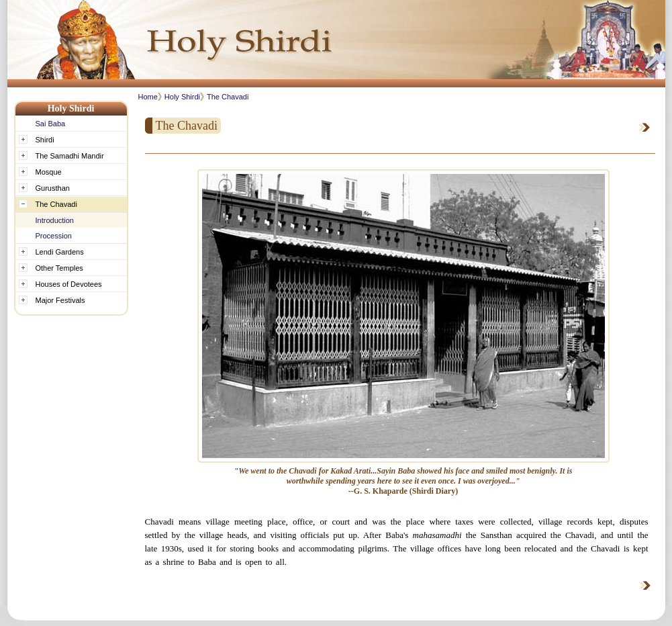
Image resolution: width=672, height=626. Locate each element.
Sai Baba (51, 124)
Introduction (55, 220)
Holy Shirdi (182, 97)
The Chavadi (228, 97)
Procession (54, 236)
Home (148, 97)
